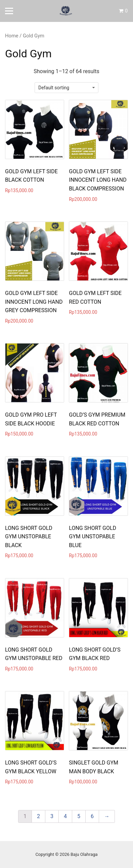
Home (12, 36)
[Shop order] (66, 88)
